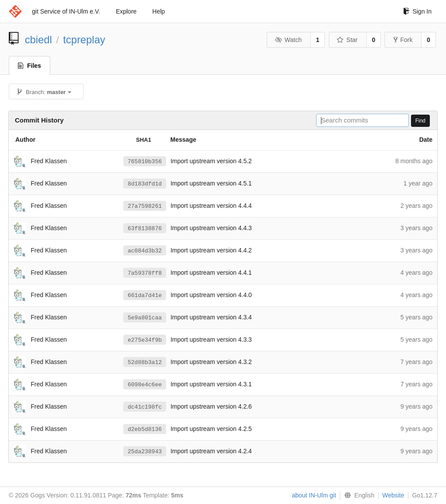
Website (393, 495)
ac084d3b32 (145, 251)
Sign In (417, 11)
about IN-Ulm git (314, 495)
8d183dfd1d (145, 184)
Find (420, 121)
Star (347, 40)
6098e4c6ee (145, 385)
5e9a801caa (145, 318)
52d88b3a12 (145, 362)
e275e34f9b (145, 340)
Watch (288, 40)
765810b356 (145, 161)
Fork (403, 40)
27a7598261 (145, 206)
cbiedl (38, 40)
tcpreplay (84, 40)
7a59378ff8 (145, 273)
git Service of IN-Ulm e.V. (66, 11)
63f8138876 (145, 228)
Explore (126, 11)
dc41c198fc (145, 407)
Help (159, 11)
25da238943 (145, 451)
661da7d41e (145, 295)
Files (30, 66)
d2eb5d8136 (145, 429)
